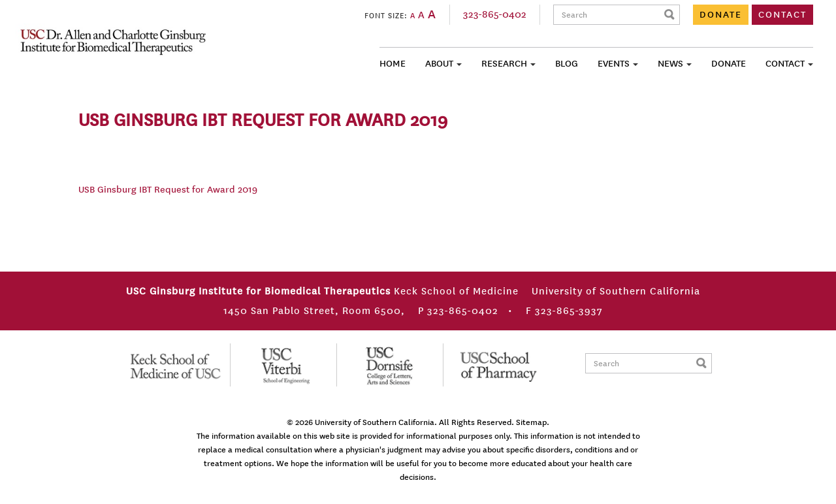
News (670, 64)
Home (393, 64)
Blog (567, 64)
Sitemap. (533, 422)
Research (504, 64)
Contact (785, 64)
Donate (729, 64)
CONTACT (782, 15)
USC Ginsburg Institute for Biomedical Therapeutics (113, 42)
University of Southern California (375, 422)
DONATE (721, 15)
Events (614, 64)
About (439, 64)
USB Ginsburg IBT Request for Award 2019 (168, 190)
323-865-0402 (495, 14)
